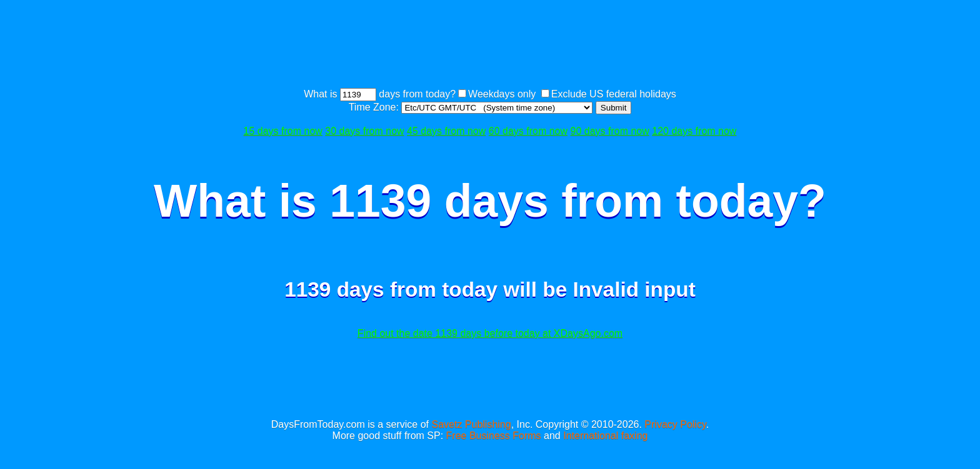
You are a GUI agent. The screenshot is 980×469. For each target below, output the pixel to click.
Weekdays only (502, 94)
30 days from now (364, 131)
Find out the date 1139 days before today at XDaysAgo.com (490, 333)
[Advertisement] (490, 46)
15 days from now (283, 131)
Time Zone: (375, 107)
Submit (613, 108)
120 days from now (694, 131)
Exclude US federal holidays (614, 94)
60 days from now (528, 131)
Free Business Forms (494, 436)
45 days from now (446, 131)
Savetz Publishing (471, 424)
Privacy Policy (675, 424)
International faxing (605, 436)
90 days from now (610, 131)
